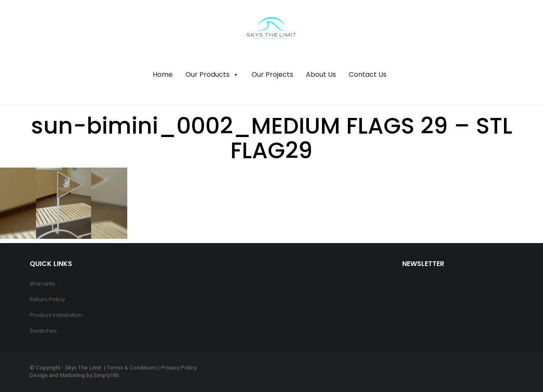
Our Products (212, 75)
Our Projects (272, 74)
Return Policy (47, 299)
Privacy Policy (179, 368)
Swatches (43, 331)
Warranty (42, 284)
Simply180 (106, 375)
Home (163, 74)
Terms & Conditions (132, 368)
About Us (321, 74)
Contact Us (368, 74)
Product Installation (56, 315)
